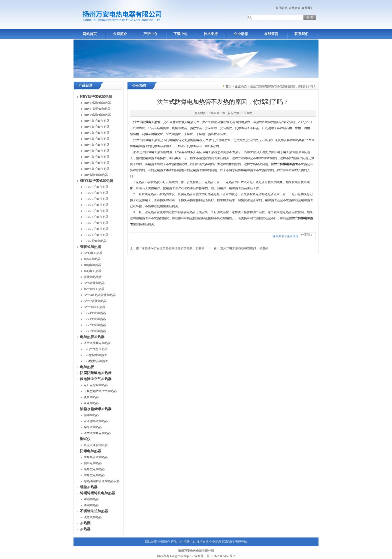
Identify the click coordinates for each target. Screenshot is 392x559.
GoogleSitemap (179, 556)
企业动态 (241, 34)
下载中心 (180, 34)
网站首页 (90, 34)
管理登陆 (241, 542)
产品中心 (150, 34)
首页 (228, 86)
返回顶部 (292, 236)
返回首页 (282, 8)
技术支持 (211, 34)
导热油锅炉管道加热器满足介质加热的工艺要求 (173, 248)
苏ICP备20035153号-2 (221, 556)
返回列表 (278, 236)
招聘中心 (189, 542)
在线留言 (295, 8)
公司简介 (120, 34)
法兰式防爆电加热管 (147, 122)
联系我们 (307, 8)
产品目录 (85, 85)
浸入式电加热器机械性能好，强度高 (244, 248)
